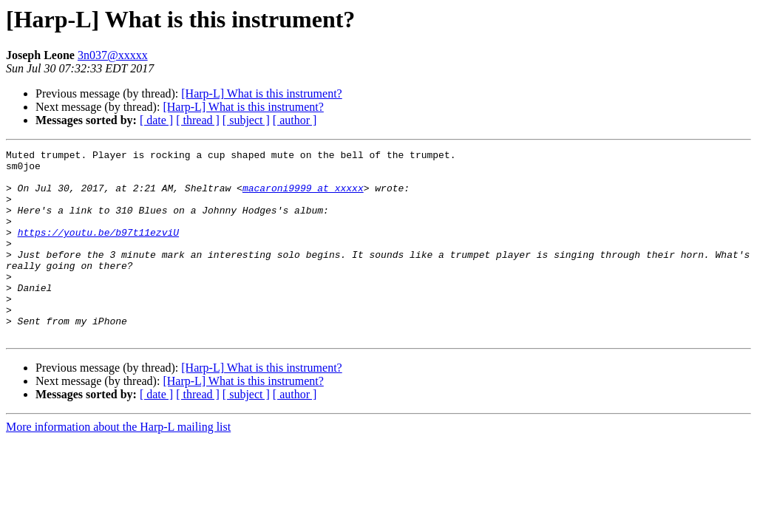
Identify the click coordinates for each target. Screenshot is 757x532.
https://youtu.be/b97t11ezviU (98, 250)
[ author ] (295, 120)
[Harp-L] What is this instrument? (261, 93)
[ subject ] (246, 120)
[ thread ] (198, 120)
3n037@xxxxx (113, 55)
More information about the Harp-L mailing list (118, 464)
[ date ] (156, 120)
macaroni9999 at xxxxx (303, 197)
